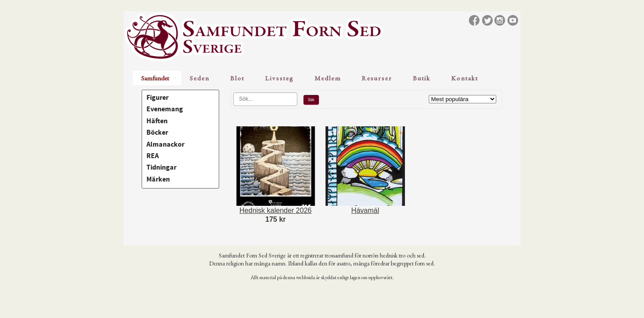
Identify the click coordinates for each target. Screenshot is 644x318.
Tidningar (161, 167)
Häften (157, 121)
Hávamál (365, 210)
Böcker (157, 132)
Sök (311, 100)
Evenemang (165, 109)
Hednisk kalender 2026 (276, 210)
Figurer (157, 98)
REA (153, 156)
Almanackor (165, 144)
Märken (158, 179)
